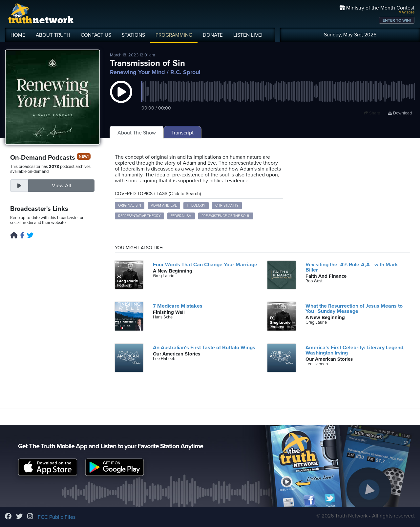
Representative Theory (139, 216)
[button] (121, 98)
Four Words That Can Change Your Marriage (205, 265)
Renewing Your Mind (137, 72)
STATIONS (133, 35)
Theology (196, 205)
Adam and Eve (164, 205)
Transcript (182, 133)
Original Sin (130, 205)
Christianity (227, 205)
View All (62, 186)
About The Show (137, 133)
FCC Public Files (57, 517)
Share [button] (372, 113)
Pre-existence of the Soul (226, 216)
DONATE (213, 35)
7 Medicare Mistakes (178, 306)
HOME (18, 35)
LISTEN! (248, 35)
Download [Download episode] (400, 113)
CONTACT (96, 35)
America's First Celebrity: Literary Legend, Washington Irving (355, 350)
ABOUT (53, 35)
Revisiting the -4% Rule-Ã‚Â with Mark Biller (352, 267)
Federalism (181, 216)
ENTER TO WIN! (397, 20)
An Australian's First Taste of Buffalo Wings (204, 348)
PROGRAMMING (174, 35)
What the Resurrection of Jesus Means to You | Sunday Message (354, 309)
